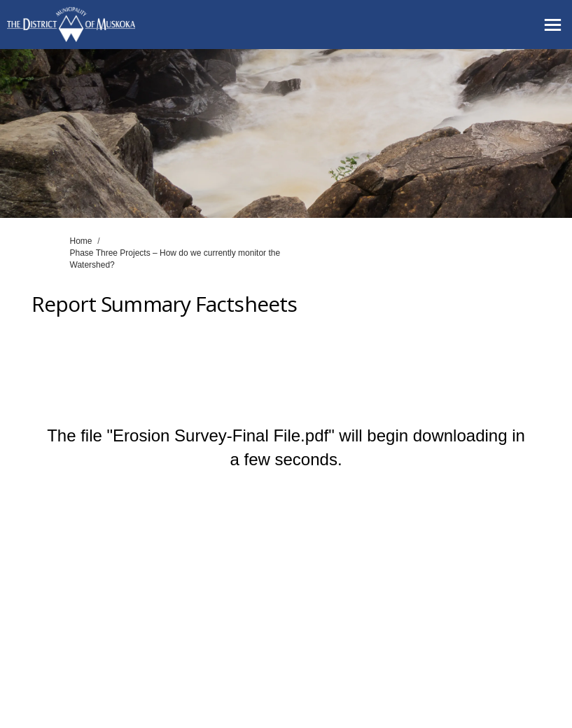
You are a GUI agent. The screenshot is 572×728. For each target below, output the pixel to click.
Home (81, 241)
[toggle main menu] (553, 25)
